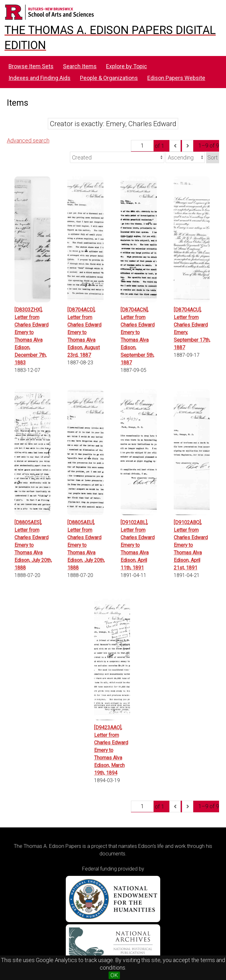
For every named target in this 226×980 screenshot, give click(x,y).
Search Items (80, 66)
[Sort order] (185, 157)
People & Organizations (109, 78)
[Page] (142, 146)
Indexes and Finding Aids (40, 78)
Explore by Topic (127, 66)
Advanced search (28, 140)
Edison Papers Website (176, 78)
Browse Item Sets (31, 66)
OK (114, 975)
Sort (213, 157)
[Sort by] (117, 157)
